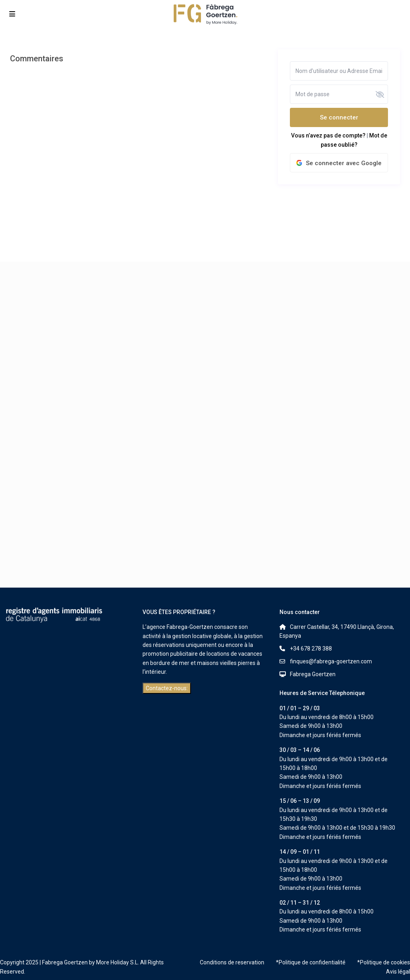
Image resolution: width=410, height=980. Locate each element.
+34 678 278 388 (311, 649)
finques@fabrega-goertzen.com (331, 661)
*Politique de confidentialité (311, 962)
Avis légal (398, 972)
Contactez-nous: (167, 688)
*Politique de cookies (384, 962)
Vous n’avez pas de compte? (328, 135)
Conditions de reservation (232, 962)
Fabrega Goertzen (313, 674)
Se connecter (339, 117)
